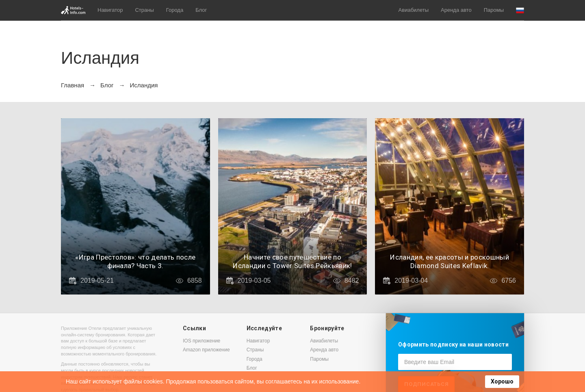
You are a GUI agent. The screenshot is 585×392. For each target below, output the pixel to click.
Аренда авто (456, 10)
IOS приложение (201, 341)
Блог (201, 10)
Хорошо (502, 381)
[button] (520, 10)
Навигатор (110, 10)
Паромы (494, 10)
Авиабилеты (414, 10)
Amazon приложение (206, 350)
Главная (73, 85)
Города (175, 10)
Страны (144, 10)
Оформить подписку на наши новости (453, 344)
